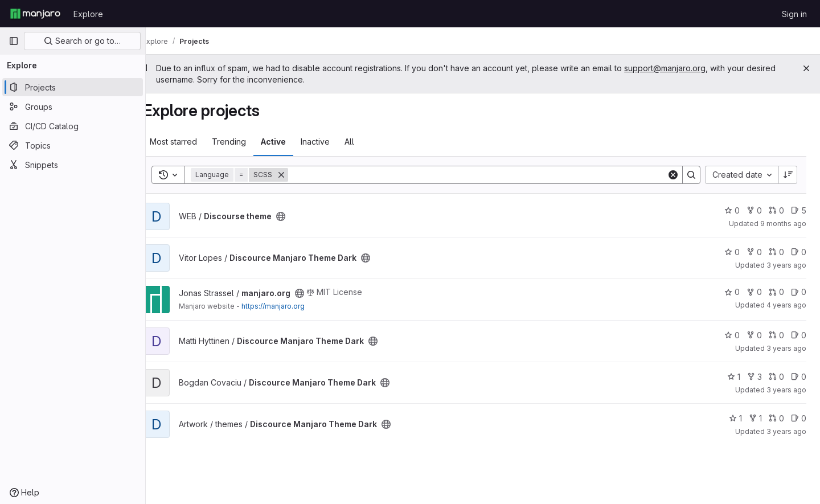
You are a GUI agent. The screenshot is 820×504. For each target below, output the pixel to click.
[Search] (486, 175)
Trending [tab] (246, 142)
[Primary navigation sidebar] (14, 41)
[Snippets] (73, 165)
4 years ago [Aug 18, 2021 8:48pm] (786, 305)
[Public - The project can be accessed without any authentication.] (298, 216)
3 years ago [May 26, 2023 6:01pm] (786, 390)
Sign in (794, 14)
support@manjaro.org (682, 68)
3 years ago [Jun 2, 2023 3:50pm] (786, 431)
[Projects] (73, 87)
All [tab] (366, 142)
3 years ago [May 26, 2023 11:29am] (786, 265)
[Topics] (73, 145)
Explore (88, 14)
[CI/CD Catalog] (73, 126)
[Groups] (73, 106)
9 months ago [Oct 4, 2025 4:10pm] (783, 224)
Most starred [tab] (190, 142)
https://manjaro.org (290, 306)
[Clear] (673, 175)
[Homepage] (35, 14)
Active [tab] (290, 142)
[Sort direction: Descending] (788, 175)
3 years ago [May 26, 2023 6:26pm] (786, 348)
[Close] (806, 68)
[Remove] (298, 175)
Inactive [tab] (332, 142)
